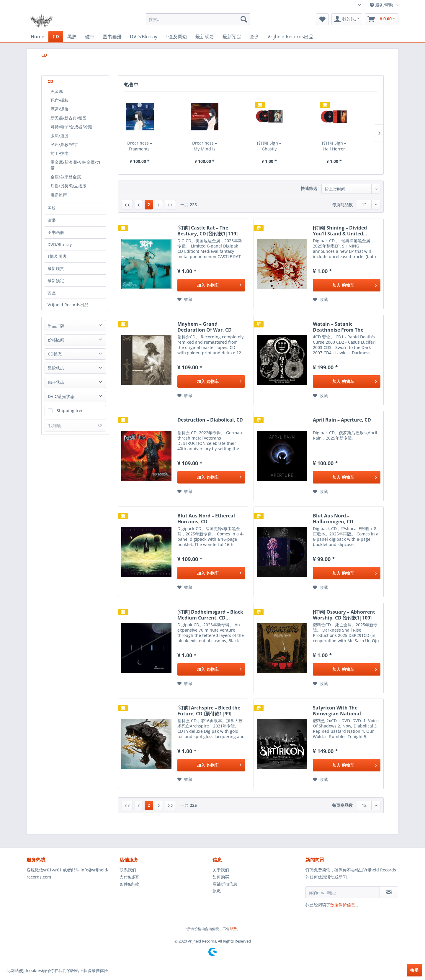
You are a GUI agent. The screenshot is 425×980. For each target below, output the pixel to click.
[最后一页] (170, 205)
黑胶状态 (56, 368)
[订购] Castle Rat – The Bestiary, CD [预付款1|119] (207, 231)
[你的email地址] (343, 892)
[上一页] (139, 205)
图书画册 (56, 232)
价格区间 (56, 340)
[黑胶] (72, 37)
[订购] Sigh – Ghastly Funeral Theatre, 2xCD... (269, 146)
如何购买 (221, 877)
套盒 (52, 292)
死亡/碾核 (59, 100)
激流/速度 (59, 136)
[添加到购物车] (211, 285)
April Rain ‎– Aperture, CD (342, 420)
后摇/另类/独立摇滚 (68, 186)
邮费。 (235, 929)
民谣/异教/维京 (64, 144)
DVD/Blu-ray (60, 244)
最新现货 (56, 268)
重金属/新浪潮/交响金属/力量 (75, 165)
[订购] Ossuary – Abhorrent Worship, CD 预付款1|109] (344, 615)
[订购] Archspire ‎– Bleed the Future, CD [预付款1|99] (209, 711)
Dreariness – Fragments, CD (140, 146)
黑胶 (52, 208)
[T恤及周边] (176, 37)
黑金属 (57, 91)
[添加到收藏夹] (185, 299)
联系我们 (128, 870)
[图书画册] (112, 37)
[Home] (37, 37)
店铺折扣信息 (225, 884)
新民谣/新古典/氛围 (68, 118)
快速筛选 (309, 188)
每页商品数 (342, 205)
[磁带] (90, 37)
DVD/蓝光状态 (61, 396)
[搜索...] (198, 19)
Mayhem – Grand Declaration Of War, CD (205, 327)
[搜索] (244, 19)
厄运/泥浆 (59, 109)
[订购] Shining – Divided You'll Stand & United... (340, 231)
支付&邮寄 (129, 877)
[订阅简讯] (389, 892)
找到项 (75, 426)
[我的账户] (347, 19)
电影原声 (59, 195)
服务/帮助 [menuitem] (382, 5)
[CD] (56, 37)
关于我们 (221, 870)
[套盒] (254, 37)
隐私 (217, 891)
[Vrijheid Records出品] (290, 37)
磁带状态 (56, 382)
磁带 (52, 220)
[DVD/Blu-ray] (144, 37)
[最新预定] (232, 37)
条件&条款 (129, 884)
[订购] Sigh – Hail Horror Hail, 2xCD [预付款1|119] (334, 146)
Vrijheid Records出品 (68, 305)
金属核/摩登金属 (66, 177)
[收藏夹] (322, 19)
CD (50, 81)
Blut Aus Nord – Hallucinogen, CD (333, 519)
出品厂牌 (56, 326)
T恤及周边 (57, 256)
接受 (414, 970)
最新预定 (56, 280)
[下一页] (159, 205)
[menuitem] (198, 19)
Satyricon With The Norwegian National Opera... (337, 711)
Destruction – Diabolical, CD (210, 420)
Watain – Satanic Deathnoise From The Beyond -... (338, 327)
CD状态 (55, 354)
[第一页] (127, 205)
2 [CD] (149, 205)
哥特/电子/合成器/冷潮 (71, 127)
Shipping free (70, 410)
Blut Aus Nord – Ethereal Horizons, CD (206, 519)
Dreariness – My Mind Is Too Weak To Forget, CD (204, 146)
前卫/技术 (59, 153)
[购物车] (382, 19)
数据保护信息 (343, 905)
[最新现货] (205, 37)
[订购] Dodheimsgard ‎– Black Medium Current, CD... (210, 615)
